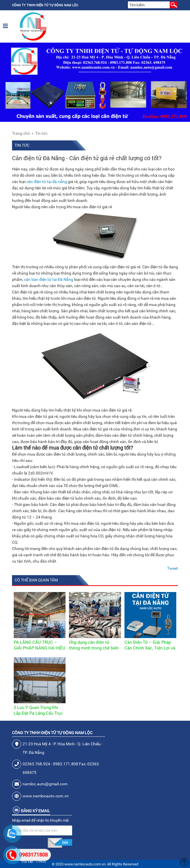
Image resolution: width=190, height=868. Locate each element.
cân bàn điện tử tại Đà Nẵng (49, 279)
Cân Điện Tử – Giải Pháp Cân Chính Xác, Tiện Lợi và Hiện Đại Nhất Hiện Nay (150, 648)
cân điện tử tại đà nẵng (47, 182)
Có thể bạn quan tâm (36, 580)
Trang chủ (21, 133)
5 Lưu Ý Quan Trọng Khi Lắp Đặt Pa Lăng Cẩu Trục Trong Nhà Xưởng (38, 713)
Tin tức (41, 133)
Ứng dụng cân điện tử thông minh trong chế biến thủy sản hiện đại (94, 648)
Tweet (173, 568)
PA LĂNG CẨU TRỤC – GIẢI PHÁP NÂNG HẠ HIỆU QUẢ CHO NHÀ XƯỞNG (39, 648)
